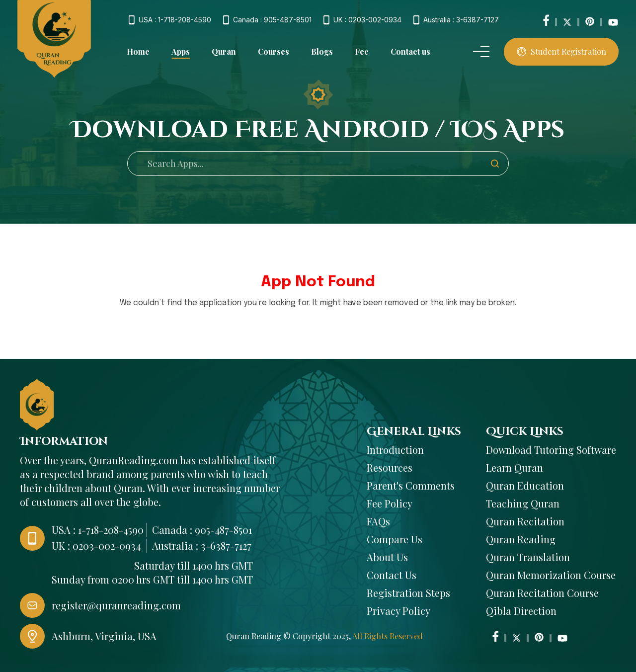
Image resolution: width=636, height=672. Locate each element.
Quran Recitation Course (542, 593)
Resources (390, 467)
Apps (181, 52)
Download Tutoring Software (551, 450)
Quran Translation (528, 557)
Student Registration (561, 51)
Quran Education (525, 485)
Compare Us (395, 539)
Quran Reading (521, 539)
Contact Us (392, 575)
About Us (387, 557)
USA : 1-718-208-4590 (175, 20)
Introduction (395, 450)
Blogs (322, 51)
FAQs (378, 521)
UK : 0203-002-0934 (367, 20)
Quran (224, 51)
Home (138, 51)
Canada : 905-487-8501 (272, 20)
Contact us (410, 51)
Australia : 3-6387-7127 (461, 20)
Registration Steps (408, 593)
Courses (274, 51)
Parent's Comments (411, 485)
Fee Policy (390, 503)
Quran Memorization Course (551, 575)
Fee (362, 51)
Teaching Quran (523, 503)
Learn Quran (515, 467)
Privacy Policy (398, 611)
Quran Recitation (525, 521)
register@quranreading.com (116, 605)
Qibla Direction (521, 611)
